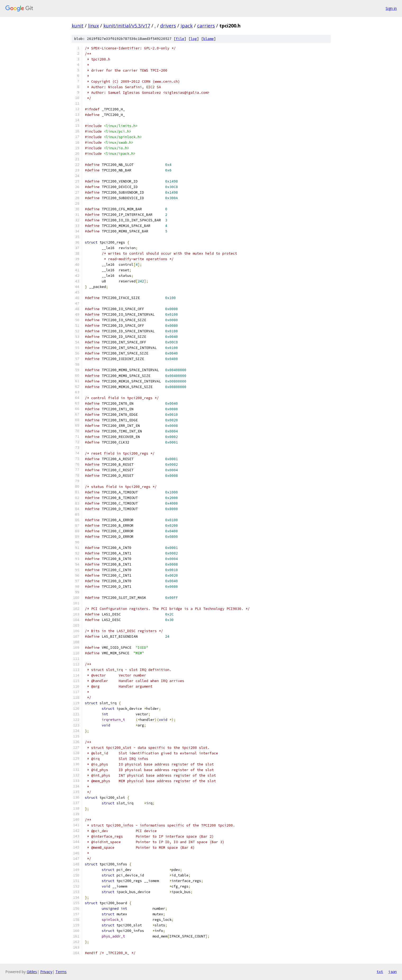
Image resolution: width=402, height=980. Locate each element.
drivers (168, 26)
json (392, 972)
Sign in (391, 8)
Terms (61, 972)
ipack (187, 26)
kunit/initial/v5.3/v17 (127, 26)
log (194, 39)
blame (209, 39)
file (180, 39)
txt (380, 972)
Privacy (46, 972)
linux (93, 26)
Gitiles (32, 972)
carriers (206, 26)
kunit (78, 26)
